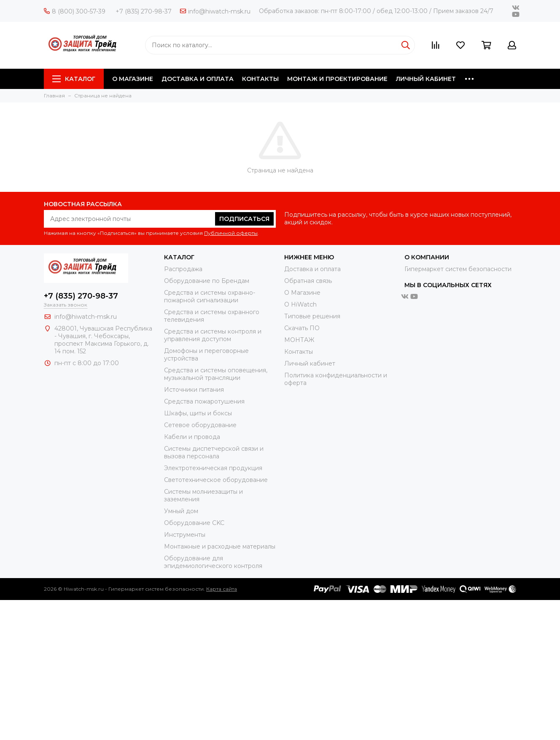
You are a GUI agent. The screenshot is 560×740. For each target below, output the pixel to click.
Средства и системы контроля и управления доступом (213, 335)
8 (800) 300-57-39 (75, 11)
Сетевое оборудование (200, 425)
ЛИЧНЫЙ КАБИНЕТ (426, 79)
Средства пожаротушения (204, 401)
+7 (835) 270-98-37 (144, 11)
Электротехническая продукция (213, 468)
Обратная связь (308, 281)
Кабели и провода (192, 437)
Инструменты (185, 535)
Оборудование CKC (194, 523)
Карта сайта (222, 589)
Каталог (74, 79)
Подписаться (244, 219)
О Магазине (302, 293)
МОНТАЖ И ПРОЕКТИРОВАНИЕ (337, 79)
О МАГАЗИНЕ (133, 79)
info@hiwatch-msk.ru (215, 11)
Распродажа (183, 269)
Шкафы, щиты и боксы (198, 413)
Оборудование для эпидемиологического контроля (213, 562)
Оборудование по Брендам (207, 281)
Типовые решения (312, 316)
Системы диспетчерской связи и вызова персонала (214, 452)
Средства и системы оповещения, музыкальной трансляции (216, 374)
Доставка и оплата (312, 269)
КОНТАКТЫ (260, 79)
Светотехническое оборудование (216, 480)
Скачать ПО (302, 328)
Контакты (299, 352)
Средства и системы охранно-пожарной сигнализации (210, 296)
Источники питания (194, 390)
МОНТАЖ (299, 340)
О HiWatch (300, 304)
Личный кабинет (310, 363)
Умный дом (181, 511)
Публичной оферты (231, 233)
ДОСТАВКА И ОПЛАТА (198, 79)
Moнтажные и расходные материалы (220, 546)
